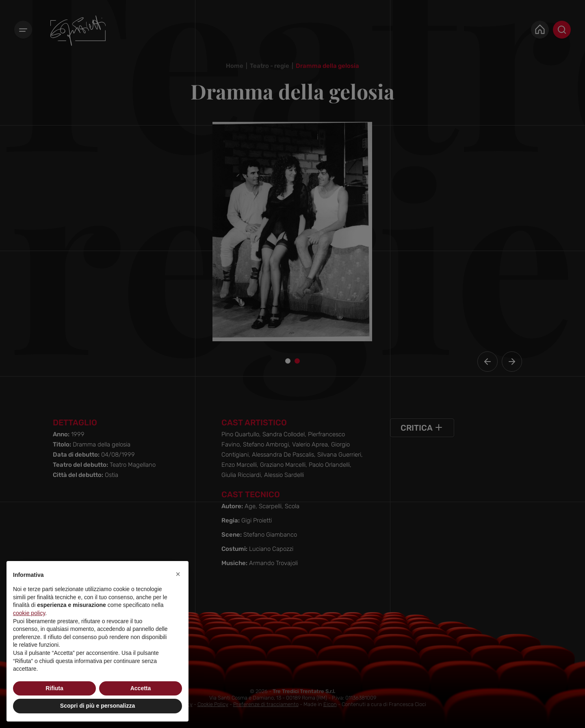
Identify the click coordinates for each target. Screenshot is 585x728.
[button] (178, 574)
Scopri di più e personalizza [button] (97, 706)
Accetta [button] (141, 688)
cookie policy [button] (29, 613)
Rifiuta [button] (54, 688)
